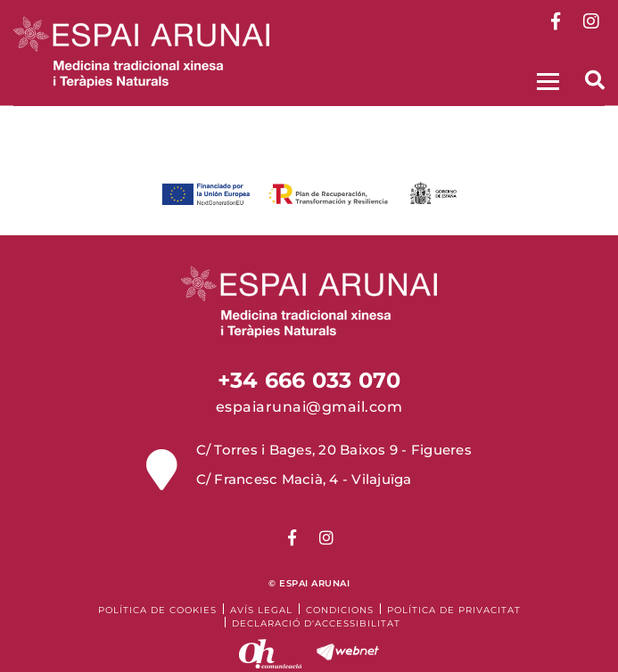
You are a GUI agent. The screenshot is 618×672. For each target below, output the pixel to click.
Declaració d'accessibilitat (316, 623)
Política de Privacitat (454, 610)
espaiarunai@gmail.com (309, 407)
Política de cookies (157, 610)
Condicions (340, 610)
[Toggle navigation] (546, 79)
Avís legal (261, 610)
